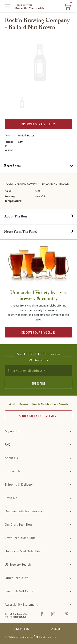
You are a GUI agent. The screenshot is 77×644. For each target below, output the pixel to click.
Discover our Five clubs (38, 124)
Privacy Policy (22, 629)
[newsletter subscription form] (38, 371)
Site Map (55, 629)
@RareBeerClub (18, 617)
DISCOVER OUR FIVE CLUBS (38, 333)
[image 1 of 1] (22, 103)
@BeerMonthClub (19, 614)
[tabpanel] (38, 192)
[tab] (38, 166)
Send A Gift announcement (39, 416)
